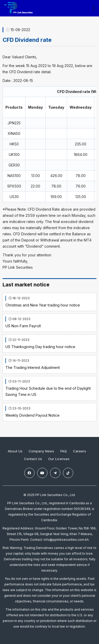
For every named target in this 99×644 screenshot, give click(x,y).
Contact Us (33, 459)
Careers (80, 451)
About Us (15, 451)
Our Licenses (59, 459)
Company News (41, 451)
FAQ (64, 451)
